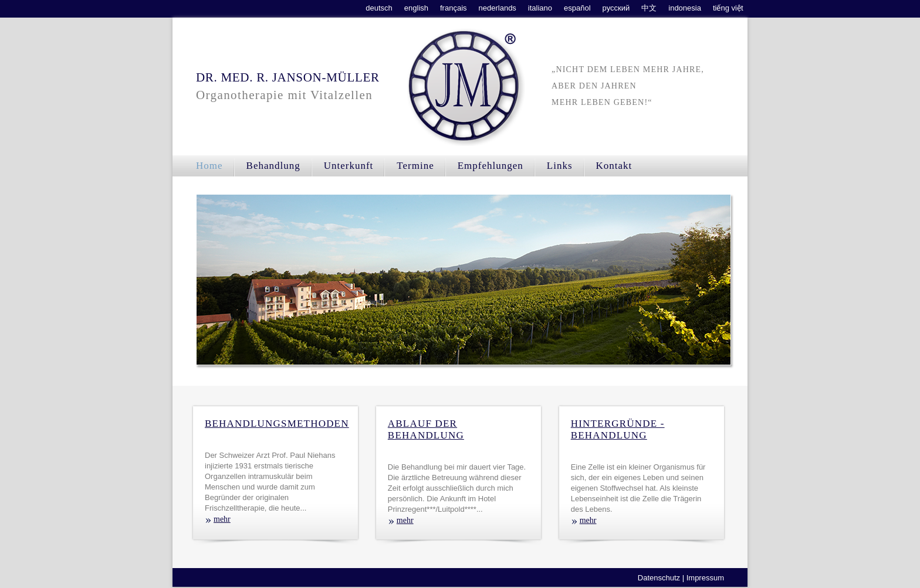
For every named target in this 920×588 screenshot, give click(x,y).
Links (560, 166)
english (416, 8)
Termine (415, 166)
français (454, 8)
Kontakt (614, 166)
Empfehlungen (491, 166)
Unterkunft (349, 166)
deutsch (379, 8)
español (577, 8)
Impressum (705, 578)
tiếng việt (728, 8)
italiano (540, 8)
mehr (222, 519)
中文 (649, 8)
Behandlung (273, 166)
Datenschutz (659, 578)
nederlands (498, 8)
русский (616, 8)
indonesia (685, 8)
